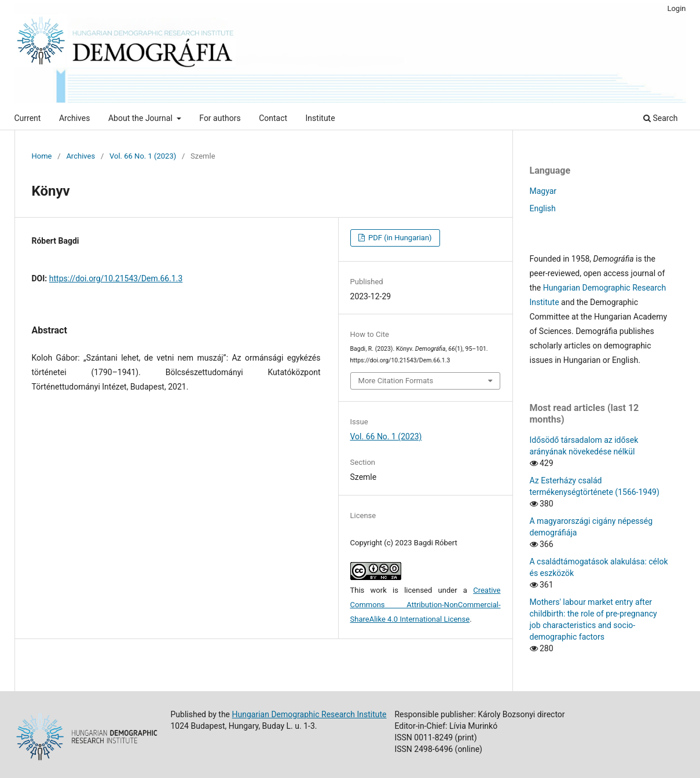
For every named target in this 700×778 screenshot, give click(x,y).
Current (28, 118)
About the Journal (141, 118)
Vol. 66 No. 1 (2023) (143, 156)
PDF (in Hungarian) (399, 238)
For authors (220, 118)
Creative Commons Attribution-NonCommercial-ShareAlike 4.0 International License (426, 605)
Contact (273, 118)
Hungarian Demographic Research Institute (309, 714)
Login (676, 8)
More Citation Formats (396, 381)
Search (660, 118)
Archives (75, 118)
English (543, 208)
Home (42, 156)
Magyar (543, 191)
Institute (320, 118)
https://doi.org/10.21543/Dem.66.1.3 (116, 278)
